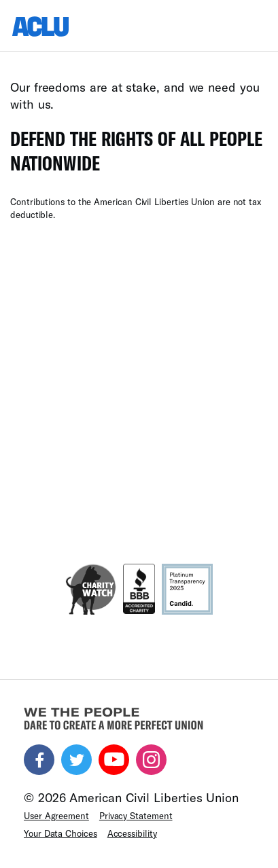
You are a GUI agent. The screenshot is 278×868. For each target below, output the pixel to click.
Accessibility (132, 833)
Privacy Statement (136, 816)
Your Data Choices (60, 833)
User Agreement (56, 816)
